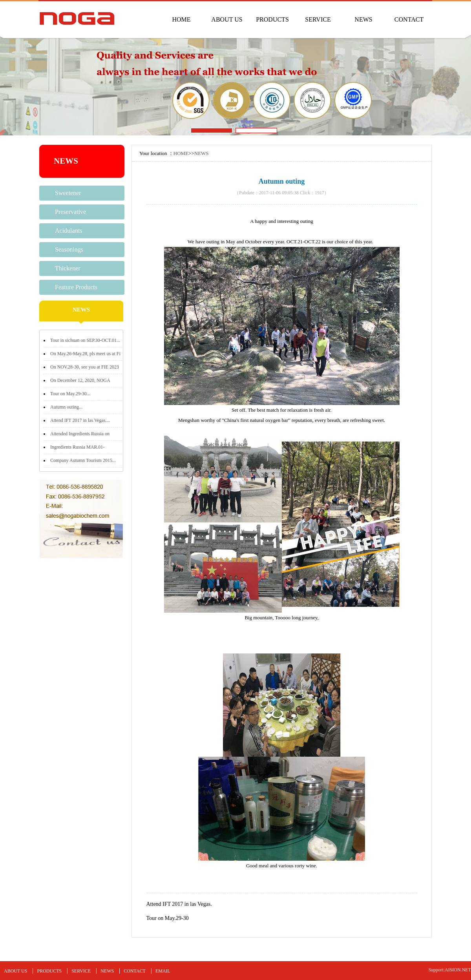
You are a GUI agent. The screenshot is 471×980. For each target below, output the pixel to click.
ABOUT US (227, 19)
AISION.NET (458, 970)
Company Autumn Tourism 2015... (83, 460)
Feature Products (76, 287)
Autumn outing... (66, 407)
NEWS (363, 19)
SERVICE (318, 19)
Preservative (70, 212)
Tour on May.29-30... (70, 394)
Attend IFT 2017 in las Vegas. (179, 904)
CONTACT (409, 19)
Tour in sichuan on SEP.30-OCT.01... (85, 340)
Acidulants (68, 231)
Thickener (68, 268)
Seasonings (69, 249)
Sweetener (68, 193)
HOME (181, 19)
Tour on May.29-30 (168, 918)
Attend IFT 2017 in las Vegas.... (80, 420)
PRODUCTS (272, 19)
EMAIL (163, 971)
